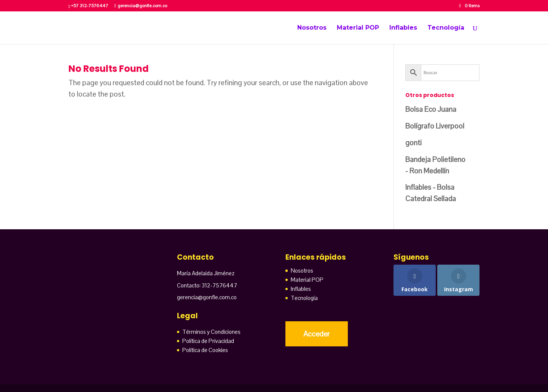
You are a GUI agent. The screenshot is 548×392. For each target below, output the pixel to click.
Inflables (403, 28)
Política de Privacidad (208, 341)
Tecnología (446, 28)
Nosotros (312, 28)
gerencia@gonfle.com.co (207, 297)
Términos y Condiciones (211, 332)
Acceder (316, 334)
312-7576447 (219, 285)
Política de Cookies (205, 350)
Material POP (358, 28)
